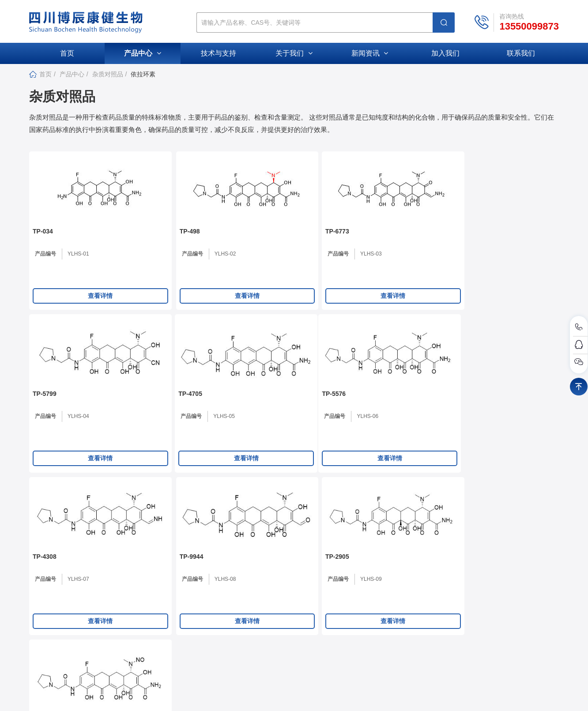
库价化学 (433, 695)
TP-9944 (258, 412)
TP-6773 (258, 240)
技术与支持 (219, 53)
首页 (67, 53)
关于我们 (294, 53)
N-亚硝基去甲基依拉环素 (494, 412)
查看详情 (80, 305)
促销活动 (344, 627)
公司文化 (261, 613)
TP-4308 (151, 412)
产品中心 (142, 53)
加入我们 (445, 53)
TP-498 (150, 240)
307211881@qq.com (91, 619)
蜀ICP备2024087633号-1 (347, 695)
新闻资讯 (370, 53)
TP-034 (43, 240)
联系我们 (521, 53)
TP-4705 (472, 240)
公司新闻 (344, 598)
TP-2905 (365, 412)
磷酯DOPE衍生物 (441, 642)
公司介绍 (261, 598)
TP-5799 (365, 240)
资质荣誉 (261, 627)
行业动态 (344, 613)
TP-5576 (45, 412)
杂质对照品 (108, 74)
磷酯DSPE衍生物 (440, 627)
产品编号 (45, 263)
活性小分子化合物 (441, 613)
